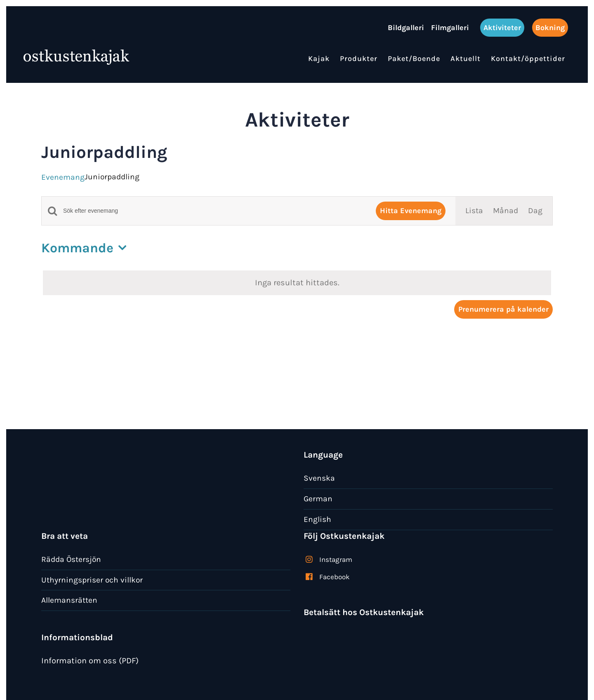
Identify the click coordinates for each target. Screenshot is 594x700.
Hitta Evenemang (411, 211)
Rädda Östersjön (71, 559)
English (317, 519)
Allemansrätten (69, 600)
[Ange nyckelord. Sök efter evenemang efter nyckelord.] (214, 211)
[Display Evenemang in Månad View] (506, 211)
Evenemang (63, 177)
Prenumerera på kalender (503, 309)
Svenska (319, 478)
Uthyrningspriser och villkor (92, 580)
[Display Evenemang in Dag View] (535, 211)
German (318, 499)
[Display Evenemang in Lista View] (474, 211)
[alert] (297, 283)
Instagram (336, 559)
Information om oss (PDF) (90, 661)
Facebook (335, 577)
